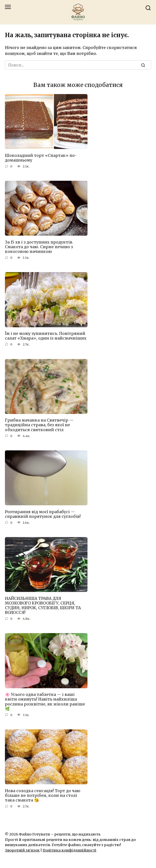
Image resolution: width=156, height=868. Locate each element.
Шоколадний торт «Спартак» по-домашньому (41, 157)
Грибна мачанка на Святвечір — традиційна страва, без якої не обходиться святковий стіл (39, 425)
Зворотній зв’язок (22, 850)
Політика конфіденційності (69, 850)
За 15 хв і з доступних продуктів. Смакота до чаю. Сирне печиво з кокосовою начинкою (39, 246)
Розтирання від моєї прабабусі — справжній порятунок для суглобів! (43, 514)
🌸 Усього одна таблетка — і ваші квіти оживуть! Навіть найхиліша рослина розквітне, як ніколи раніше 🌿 (45, 702)
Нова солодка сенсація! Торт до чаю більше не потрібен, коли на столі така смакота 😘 (43, 795)
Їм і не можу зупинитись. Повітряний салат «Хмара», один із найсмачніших (46, 336)
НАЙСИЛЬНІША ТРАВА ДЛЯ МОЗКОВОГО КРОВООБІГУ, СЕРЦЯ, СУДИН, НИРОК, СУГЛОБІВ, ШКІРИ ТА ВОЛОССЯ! (43, 605)
